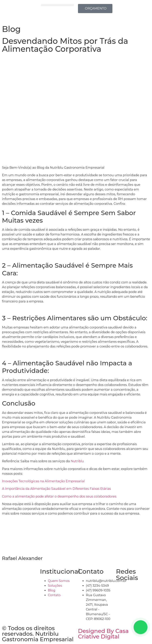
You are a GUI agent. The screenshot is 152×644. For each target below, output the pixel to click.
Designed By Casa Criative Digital (103, 634)
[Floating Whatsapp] (141, 627)
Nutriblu (78, 461)
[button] (57, 5)
